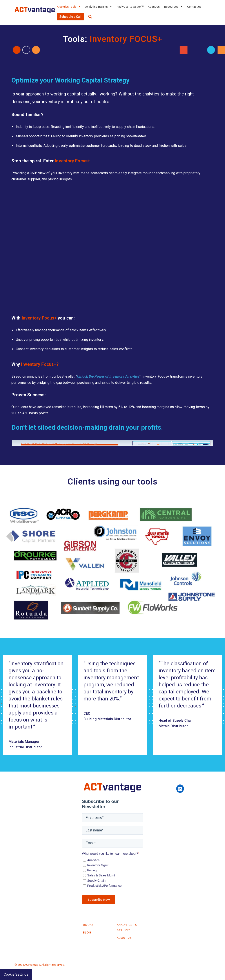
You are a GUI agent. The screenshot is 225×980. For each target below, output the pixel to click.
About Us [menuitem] (154, 7)
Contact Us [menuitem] (194, 7)
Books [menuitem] (88, 925)
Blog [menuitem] (87, 932)
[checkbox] (112, 872)
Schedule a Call (70, 17)
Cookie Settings (16, 974)
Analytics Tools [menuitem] (67, 7)
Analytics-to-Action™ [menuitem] (130, 7)
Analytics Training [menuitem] (97, 7)
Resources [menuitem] (171, 7)
